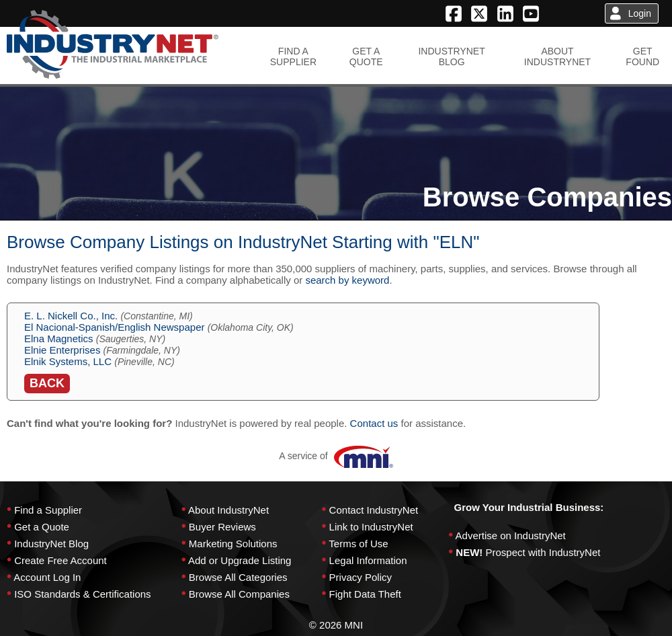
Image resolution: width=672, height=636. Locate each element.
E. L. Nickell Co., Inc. (71, 316)
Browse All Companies (239, 594)
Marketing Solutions (233, 544)
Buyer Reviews (222, 527)
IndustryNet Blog (51, 544)
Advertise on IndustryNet (511, 535)
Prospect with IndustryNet (543, 552)
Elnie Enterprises (62, 350)
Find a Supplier (48, 510)
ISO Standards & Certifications (82, 594)
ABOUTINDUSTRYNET (557, 56)
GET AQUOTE (366, 56)
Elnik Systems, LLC (68, 361)
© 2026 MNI (336, 625)
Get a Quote (42, 527)
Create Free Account (60, 560)
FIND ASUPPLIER (293, 56)
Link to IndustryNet (371, 527)
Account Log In (47, 577)
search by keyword (347, 280)
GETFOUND (642, 56)
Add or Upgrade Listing (240, 560)
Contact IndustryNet (374, 510)
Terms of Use (358, 544)
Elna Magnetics (59, 339)
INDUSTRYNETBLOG (451, 56)
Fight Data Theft (365, 594)
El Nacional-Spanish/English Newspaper (114, 327)
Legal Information (368, 560)
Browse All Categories (238, 577)
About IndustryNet (228, 510)
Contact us (374, 423)
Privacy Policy (361, 577)
